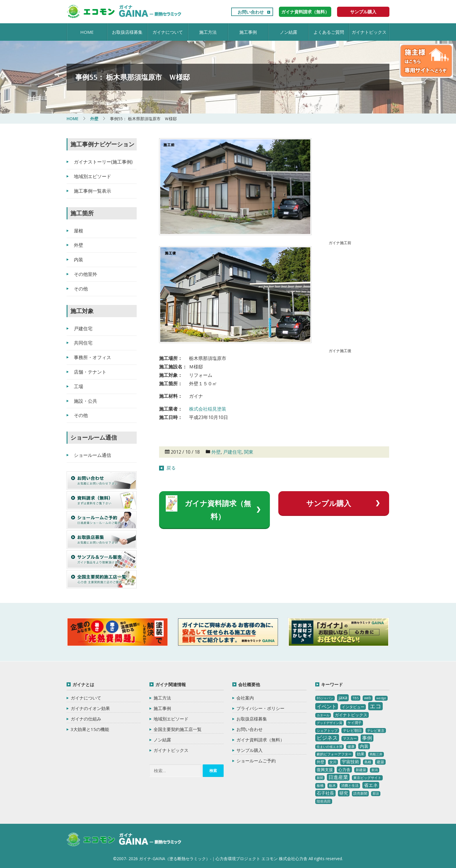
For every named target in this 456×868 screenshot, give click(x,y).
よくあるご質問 (329, 32)
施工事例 (248, 32)
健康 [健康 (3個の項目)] (351, 747)
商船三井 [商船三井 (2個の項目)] (376, 754)
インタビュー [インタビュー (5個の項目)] (353, 707)
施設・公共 (85, 401)
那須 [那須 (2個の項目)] (376, 794)
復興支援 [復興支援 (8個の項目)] (325, 770)
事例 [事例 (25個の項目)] (367, 738)
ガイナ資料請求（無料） (305, 12)
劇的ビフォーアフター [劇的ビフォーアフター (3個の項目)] (334, 754)
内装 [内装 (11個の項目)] (364, 746)
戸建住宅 (232, 452)
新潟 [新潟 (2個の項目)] (375, 770)
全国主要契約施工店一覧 (178, 729)
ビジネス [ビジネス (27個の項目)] (327, 738)
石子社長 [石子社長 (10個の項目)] (325, 793)
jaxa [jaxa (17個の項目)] (343, 697)
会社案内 (245, 698)
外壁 (216, 452)
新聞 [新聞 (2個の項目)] (320, 778)
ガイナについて (168, 32)
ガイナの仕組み (86, 719)
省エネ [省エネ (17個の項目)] (371, 785)
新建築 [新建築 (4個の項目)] (361, 770)
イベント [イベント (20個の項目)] (327, 706)
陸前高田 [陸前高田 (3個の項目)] (324, 801)
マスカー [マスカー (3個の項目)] (350, 738)
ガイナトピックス (369, 32)
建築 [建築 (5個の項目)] (380, 762)
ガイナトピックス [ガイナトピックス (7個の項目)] (351, 715)
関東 (249, 452)
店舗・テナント (90, 372)
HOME (87, 32)
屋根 (79, 231)
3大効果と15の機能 (90, 729)
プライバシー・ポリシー (260, 708)
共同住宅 (83, 343)
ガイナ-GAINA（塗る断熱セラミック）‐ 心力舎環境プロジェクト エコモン (124, 840)
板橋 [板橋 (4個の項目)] (320, 786)
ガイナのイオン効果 (90, 708)
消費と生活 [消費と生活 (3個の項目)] (350, 786)
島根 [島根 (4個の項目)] (368, 762)
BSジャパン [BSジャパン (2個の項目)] (325, 698)
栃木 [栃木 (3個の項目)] (332, 786)
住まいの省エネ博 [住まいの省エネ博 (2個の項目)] (329, 747)
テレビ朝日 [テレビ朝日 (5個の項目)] (352, 730)
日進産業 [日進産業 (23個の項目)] (338, 777)
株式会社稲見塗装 (208, 409)
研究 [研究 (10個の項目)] (344, 793)
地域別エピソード (92, 176)
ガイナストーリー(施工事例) (103, 162)
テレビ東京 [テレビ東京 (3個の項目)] (376, 731)
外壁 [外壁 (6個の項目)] (320, 762)
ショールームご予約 (256, 761)
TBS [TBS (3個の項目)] (356, 698)
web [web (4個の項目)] (368, 698)
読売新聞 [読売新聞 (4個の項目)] (360, 793)
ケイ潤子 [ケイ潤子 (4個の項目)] (355, 723)
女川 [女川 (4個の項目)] (333, 762)
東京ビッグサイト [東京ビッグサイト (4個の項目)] (367, 778)
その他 (81, 289)
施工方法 (208, 32)
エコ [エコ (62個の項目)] (375, 706)
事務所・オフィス (92, 357)
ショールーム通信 (92, 455)
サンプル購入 (363, 12)
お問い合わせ (251, 12)
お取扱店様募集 (127, 32)
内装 (79, 260)
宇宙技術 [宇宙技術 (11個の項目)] (350, 762)
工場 (79, 386)
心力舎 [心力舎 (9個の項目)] (344, 770)
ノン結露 (288, 32)
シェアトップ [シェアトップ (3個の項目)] (327, 731)
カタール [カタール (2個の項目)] (323, 715)
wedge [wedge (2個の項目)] (381, 698)
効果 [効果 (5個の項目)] (361, 754)
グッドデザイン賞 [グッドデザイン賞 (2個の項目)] (329, 723)
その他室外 (85, 274)
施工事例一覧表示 (92, 191)
